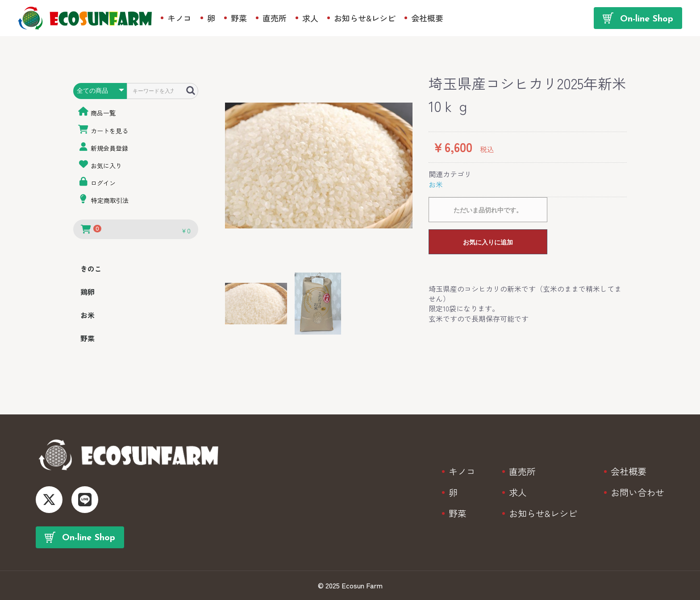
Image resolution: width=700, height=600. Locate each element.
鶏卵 (87, 292)
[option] (319, 166)
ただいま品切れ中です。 (488, 210)
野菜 (87, 338)
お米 (87, 315)
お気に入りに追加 (488, 242)
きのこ (91, 269)
